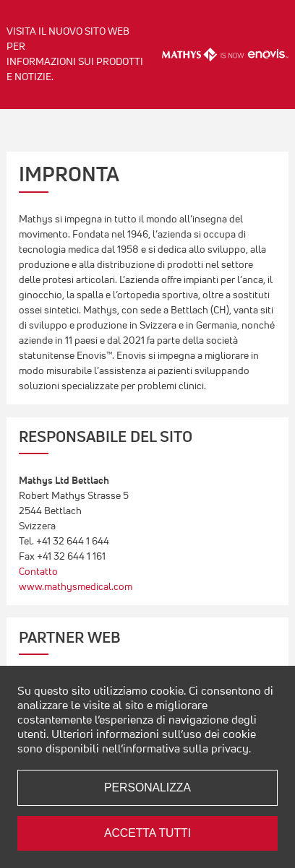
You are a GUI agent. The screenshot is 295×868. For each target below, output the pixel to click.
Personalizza (147, 787)
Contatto (38, 571)
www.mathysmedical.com (76, 586)
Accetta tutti (147, 833)
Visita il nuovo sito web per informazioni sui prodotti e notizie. (75, 54)
